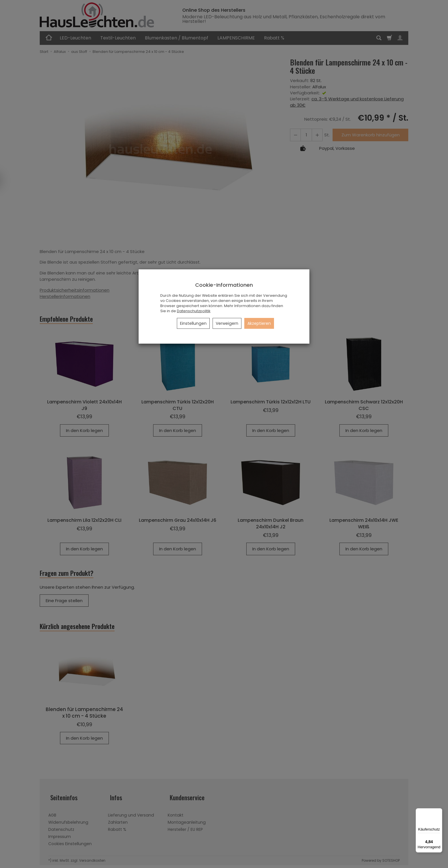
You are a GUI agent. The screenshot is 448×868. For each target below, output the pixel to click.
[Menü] (439, 812)
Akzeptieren (259, 323)
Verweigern (227, 323)
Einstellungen (193, 323)
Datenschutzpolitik (194, 311)
